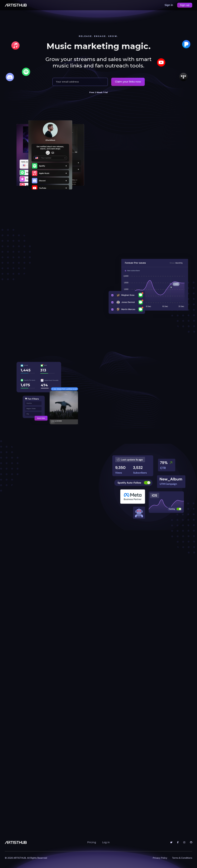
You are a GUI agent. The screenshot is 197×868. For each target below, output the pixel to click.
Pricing (92, 842)
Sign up (185, 5)
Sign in (169, 5)
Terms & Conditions (182, 858)
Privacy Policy (160, 858)
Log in (106, 842)
